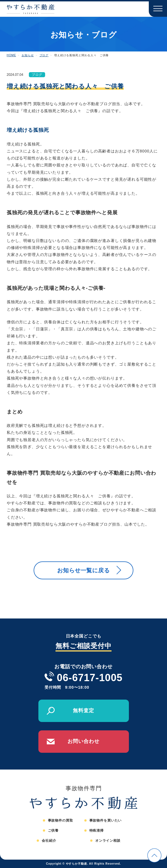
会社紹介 (49, 841)
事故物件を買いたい (106, 820)
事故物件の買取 (61, 820)
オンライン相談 (108, 841)
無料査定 (83, 711)
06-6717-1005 (90, 678)
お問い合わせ (83, 741)
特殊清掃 (97, 831)
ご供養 (53, 831)
